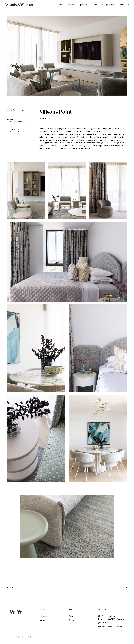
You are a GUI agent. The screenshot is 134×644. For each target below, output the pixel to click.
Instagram (43, 616)
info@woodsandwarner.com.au (110, 627)
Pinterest (43, 620)
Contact (72, 616)
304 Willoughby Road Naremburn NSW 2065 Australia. (111, 618)
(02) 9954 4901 (104, 623)
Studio (71, 620)
